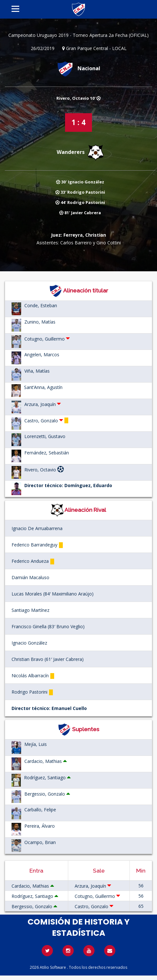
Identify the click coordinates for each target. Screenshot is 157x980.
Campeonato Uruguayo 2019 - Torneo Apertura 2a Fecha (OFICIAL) (78, 35)
